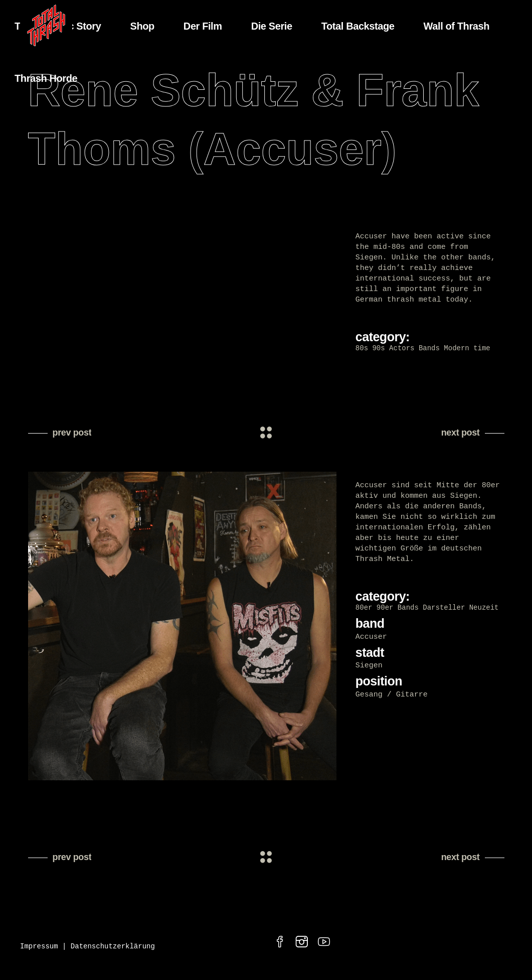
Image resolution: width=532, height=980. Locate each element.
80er (364, 609)
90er (385, 609)
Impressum (39, 950)
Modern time (467, 348)
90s (378, 348)
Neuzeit (484, 609)
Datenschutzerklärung (113, 950)
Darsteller (444, 609)
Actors (402, 348)
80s (362, 348)
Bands (429, 348)
